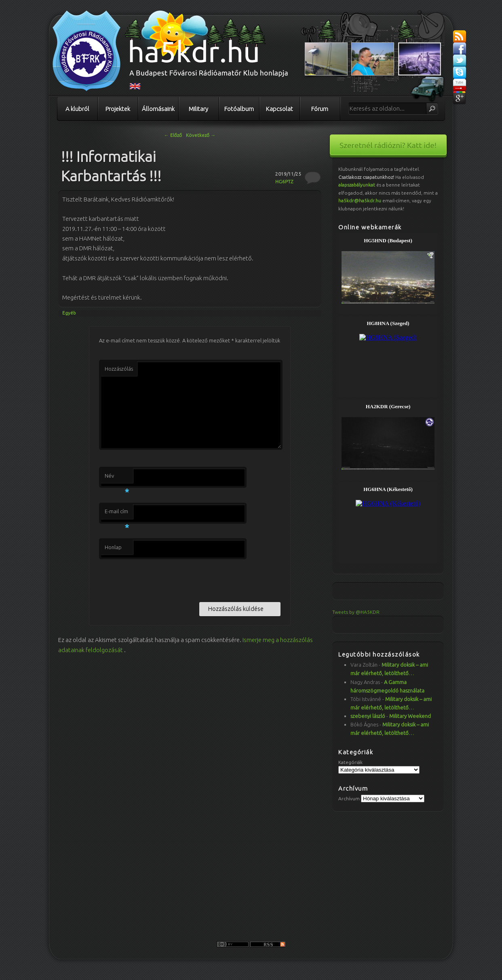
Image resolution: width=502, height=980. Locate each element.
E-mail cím (117, 514)
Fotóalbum (239, 109)
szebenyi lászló (368, 716)
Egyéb (69, 313)
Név (117, 478)
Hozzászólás (119, 369)
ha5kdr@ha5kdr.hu (360, 200)
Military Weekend (410, 716)
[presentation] (160, 579)
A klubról (77, 109)
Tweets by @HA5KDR (356, 612)
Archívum (349, 798)
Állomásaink (158, 109)
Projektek (118, 109)
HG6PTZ (284, 182)
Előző (173, 135)
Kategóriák (350, 762)
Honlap (113, 547)
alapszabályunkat (357, 185)
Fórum (320, 109)
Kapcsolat (279, 109)
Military (198, 109)
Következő (201, 135)
